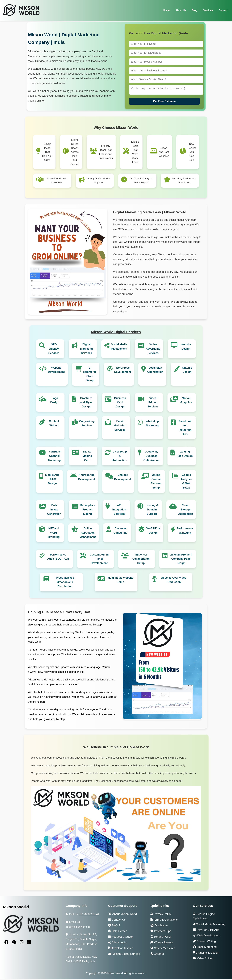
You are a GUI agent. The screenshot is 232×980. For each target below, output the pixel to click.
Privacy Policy (161, 915)
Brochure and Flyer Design (86, 404)
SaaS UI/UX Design (153, 532)
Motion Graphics (186, 401)
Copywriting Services (87, 425)
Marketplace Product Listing (87, 511)
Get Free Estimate (164, 102)
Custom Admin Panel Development (99, 560)
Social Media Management (119, 348)
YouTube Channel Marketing (54, 457)
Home (166, 10)
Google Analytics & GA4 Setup (186, 482)
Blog (195, 10)
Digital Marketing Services (86, 350)
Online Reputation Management (88, 534)
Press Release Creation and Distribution (65, 583)
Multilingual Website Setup (120, 581)
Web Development (207, 937)
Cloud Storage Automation (186, 511)
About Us (181, 10)
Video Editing (203, 959)
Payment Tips (161, 932)
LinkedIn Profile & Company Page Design (181, 560)
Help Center (117, 932)
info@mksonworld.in (78, 928)
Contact (223, 10)
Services (208, 10)
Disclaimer (159, 927)
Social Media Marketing (209, 925)
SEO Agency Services (54, 350)
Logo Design (55, 401)
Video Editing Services (153, 404)
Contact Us (117, 921)
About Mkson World (123, 915)
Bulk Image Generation (54, 511)
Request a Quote (120, 938)
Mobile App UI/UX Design (52, 480)
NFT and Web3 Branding (54, 534)
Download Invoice (121, 949)
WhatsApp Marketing (152, 425)
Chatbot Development (123, 478)
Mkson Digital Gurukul (124, 955)
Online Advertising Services (153, 350)
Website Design (186, 348)
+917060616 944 (89, 915)
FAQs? (114, 927)
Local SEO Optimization (155, 371)
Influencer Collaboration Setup (141, 560)
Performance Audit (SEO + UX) (58, 558)
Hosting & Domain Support (152, 511)
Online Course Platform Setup (156, 482)
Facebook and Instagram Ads (185, 429)
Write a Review (162, 944)
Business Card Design (120, 404)
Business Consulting (120, 532)
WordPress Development (123, 371)
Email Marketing (205, 948)
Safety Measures (163, 949)
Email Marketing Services (120, 427)
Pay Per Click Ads (206, 931)
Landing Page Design (185, 455)
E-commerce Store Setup (90, 375)
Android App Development (87, 478)
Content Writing (54, 425)
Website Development (56, 371)
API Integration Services (119, 511)
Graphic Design (187, 371)
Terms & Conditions (164, 921)
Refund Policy (161, 938)
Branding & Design (206, 954)
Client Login (117, 944)
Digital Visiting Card (87, 457)
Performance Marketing (185, 532)
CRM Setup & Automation (120, 457)
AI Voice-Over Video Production (174, 581)
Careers (157, 955)
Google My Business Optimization (151, 457)
